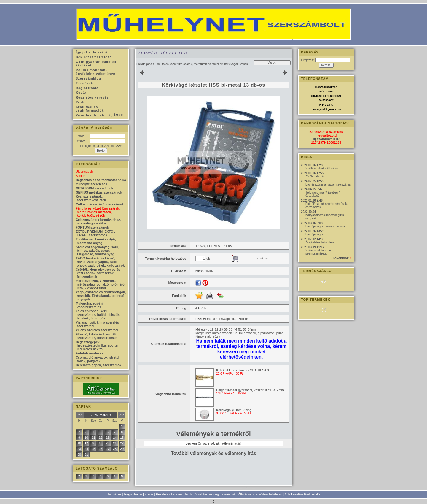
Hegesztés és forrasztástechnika (101, 180)
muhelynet (318, 109)
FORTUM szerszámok (92, 227)
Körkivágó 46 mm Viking (234, 410)
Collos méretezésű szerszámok (100, 204)
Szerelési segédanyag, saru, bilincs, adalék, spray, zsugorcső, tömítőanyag (97, 251)
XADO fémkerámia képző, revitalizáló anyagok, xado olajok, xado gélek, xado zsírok (100, 262)
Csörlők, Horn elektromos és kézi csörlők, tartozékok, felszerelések (98, 273)
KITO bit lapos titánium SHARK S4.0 (243, 370)
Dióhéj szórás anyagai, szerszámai (328, 184)
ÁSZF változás (315, 176)
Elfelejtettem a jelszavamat (101, 146)
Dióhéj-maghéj (315, 234)
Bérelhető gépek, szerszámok (98, 365)
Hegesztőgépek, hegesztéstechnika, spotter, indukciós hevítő (98, 345)
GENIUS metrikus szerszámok (99, 192)
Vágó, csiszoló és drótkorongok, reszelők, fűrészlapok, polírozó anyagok (101, 296)
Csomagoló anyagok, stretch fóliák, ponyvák (98, 359)
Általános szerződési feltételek (260, 494)
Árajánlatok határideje (320, 242)
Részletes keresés (169, 494)
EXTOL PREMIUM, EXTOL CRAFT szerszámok (95, 233)
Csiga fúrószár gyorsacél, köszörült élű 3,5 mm (250, 390)
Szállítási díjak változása (322, 168)
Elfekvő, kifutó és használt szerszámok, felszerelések (97, 336)
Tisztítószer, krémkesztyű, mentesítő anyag (96, 241)
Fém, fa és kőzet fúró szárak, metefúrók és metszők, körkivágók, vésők (98, 212)
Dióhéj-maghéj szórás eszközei (326, 226)
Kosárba (262, 258)
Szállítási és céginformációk (216, 494)
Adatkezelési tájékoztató (302, 494)
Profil (189, 494)
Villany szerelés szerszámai (97, 330)
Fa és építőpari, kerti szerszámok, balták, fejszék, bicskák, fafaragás (98, 315)
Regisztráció (133, 494)
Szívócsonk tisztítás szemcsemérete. (318, 252)
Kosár (149, 494)
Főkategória (144, 64)
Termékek (114, 494)
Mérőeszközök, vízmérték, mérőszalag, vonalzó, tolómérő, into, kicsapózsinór (101, 284)
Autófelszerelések (90, 353)
